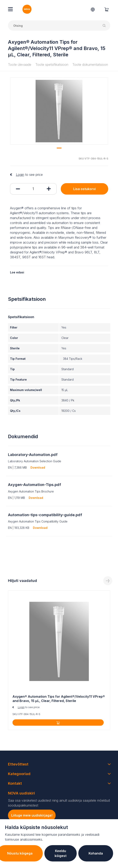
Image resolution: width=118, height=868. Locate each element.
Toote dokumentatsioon (90, 65)
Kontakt (15, 783)
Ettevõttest (18, 764)
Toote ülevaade (20, 65)
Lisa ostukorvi (84, 189)
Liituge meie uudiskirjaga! (32, 815)
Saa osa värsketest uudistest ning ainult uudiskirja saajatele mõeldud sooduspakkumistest (59, 803)
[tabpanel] (59, 111)
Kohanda (96, 853)
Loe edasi (17, 272)
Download (38, 467)
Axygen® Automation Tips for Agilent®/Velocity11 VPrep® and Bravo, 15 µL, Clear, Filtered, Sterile (59, 699)
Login (20, 175)
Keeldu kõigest (61, 853)
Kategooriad (19, 774)
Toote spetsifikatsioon (52, 65)
